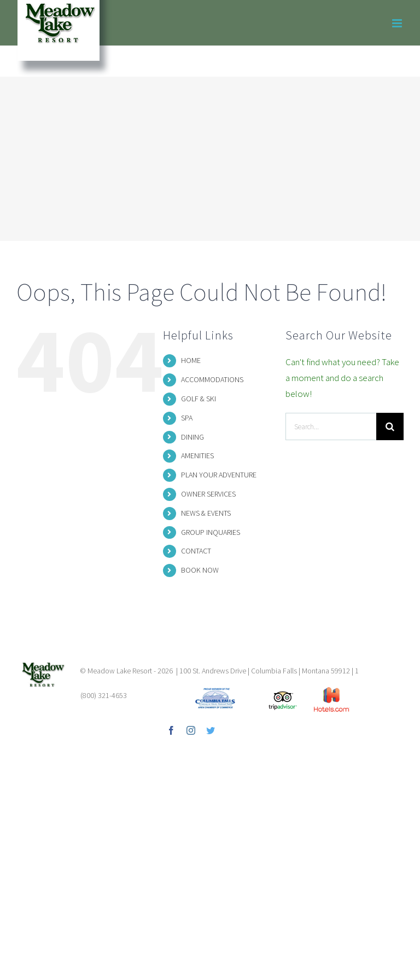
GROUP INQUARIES (211, 532)
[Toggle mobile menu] (398, 23)
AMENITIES (197, 456)
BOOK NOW (200, 570)
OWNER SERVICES (208, 494)
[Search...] (331, 426)
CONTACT (196, 551)
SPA (187, 418)
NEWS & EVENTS (206, 513)
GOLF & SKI (199, 399)
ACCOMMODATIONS (212, 379)
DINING (192, 437)
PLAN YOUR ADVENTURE (219, 475)
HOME (191, 360)
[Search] (390, 426)
